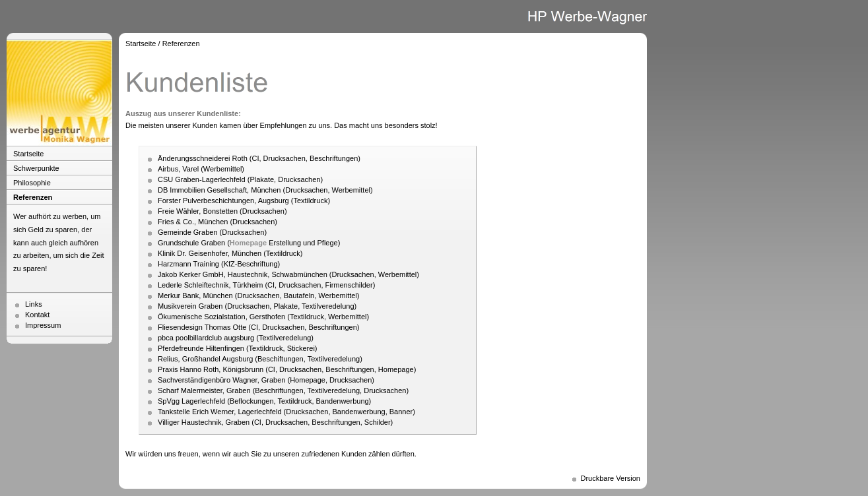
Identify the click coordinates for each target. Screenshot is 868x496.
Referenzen (33, 197)
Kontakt (37, 315)
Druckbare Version (611, 478)
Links (34, 304)
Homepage (248, 243)
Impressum (43, 325)
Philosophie (32, 183)
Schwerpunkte (36, 168)
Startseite (28, 154)
